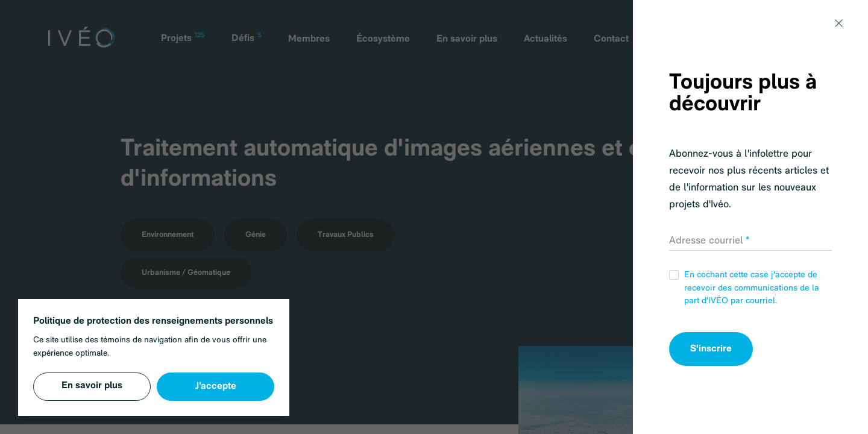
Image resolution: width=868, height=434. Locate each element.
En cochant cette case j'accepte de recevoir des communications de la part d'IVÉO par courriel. (744, 288)
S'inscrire (711, 349)
